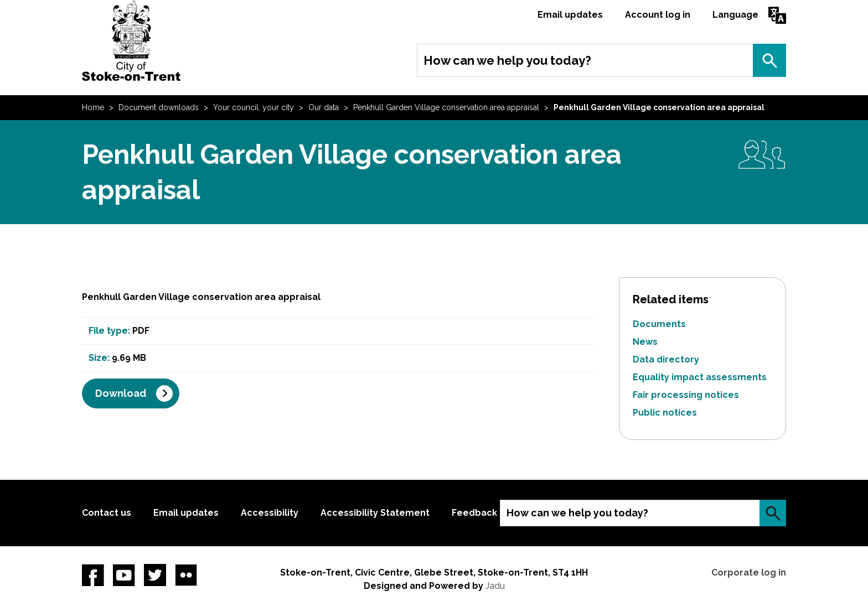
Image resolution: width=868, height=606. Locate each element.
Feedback (474, 513)
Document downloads (159, 107)
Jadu (495, 586)
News (645, 342)
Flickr (186, 575)
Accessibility (270, 513)
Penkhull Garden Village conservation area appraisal (446, 107)
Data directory (666, 359)
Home (93, 107)
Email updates (570, 15)
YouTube (124, 575)
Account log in (658, 15)
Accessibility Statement (375, 513)
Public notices (665, 413)
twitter (155, 575)
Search (769, 60)
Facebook (93, 575)
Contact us (107, 513)
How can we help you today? (507, 60)
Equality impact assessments (700, 377)
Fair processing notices (686, 395)
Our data (324, 107)
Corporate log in (749, 573)
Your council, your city (254, 107)
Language (735, 15)
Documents (659, 324)
